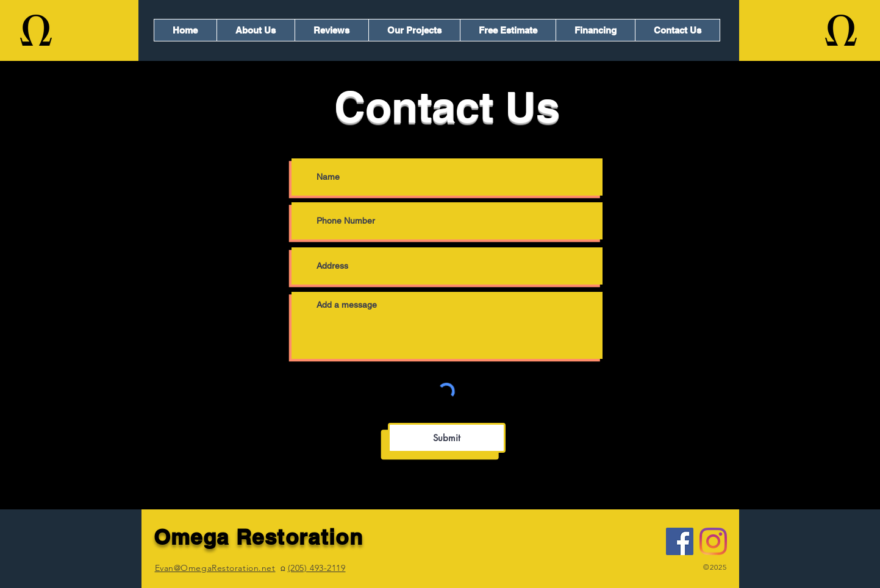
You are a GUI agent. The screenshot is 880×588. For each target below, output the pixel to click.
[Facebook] (680, 541)
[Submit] (447, 438)
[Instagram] (713, 541)
